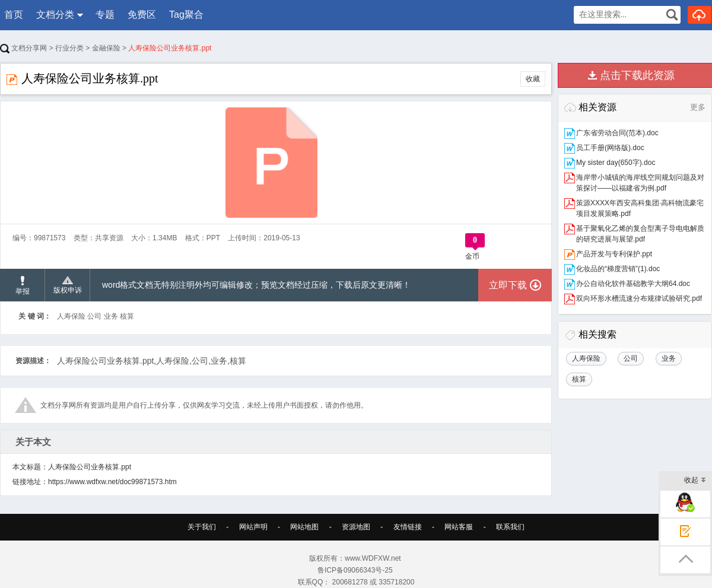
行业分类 (69, 48)
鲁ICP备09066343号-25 (356, 570)
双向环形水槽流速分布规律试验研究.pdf (639, 298)
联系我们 (510, 527)
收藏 (533, 79)
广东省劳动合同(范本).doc (617, 133)
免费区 (142, 15)
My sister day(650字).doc (616, 163)
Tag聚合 (186, 15)
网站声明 (253, 527)
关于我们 (202, 527)
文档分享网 (23, 48)
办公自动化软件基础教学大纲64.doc (633, 284)
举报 (23, 286)
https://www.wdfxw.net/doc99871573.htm (112, 482)
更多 (698, 107)
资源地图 (356, 527)
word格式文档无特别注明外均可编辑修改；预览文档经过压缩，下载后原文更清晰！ (256, 285)
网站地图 (304, 527)
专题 (105, 15)
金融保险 (106, 48)
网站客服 (459, 527)
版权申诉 (68, 285)
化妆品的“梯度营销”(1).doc (618, 269)
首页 (14, 15)
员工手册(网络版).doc (610, 148)
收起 (695, 481)
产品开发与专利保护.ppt (614, 254)
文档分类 (55, 15)
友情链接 (408, 527)
